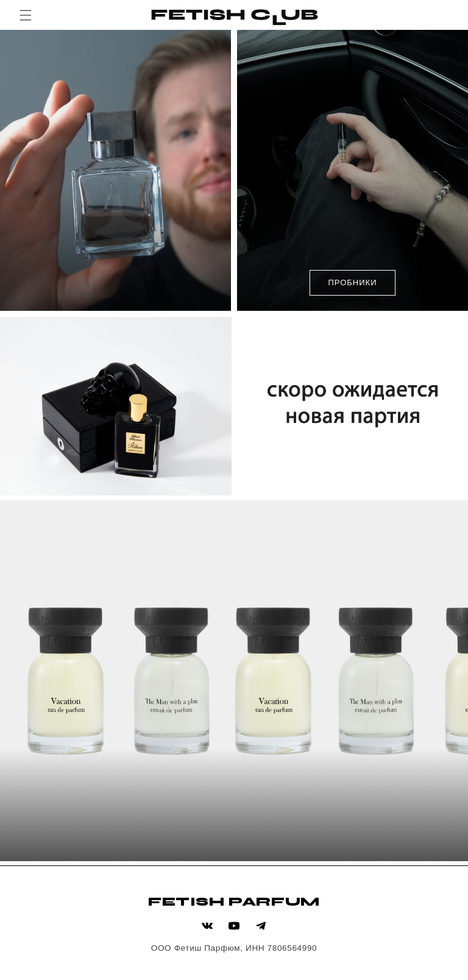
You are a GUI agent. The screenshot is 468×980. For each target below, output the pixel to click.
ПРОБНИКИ (352, 282)
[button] (26, 15)
